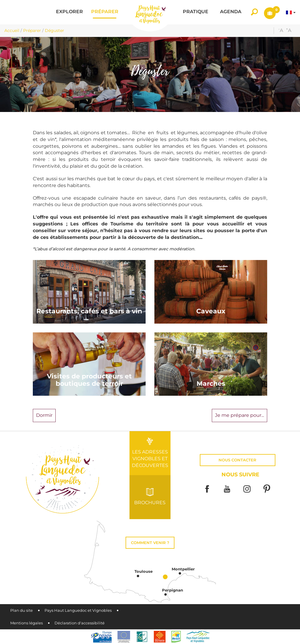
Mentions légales (27, 623)
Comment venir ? (150, 543)
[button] (69, 12)
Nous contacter (237, 460)
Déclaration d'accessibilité (80, 623)
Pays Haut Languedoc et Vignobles (78, 610)
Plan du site (22, 610)
